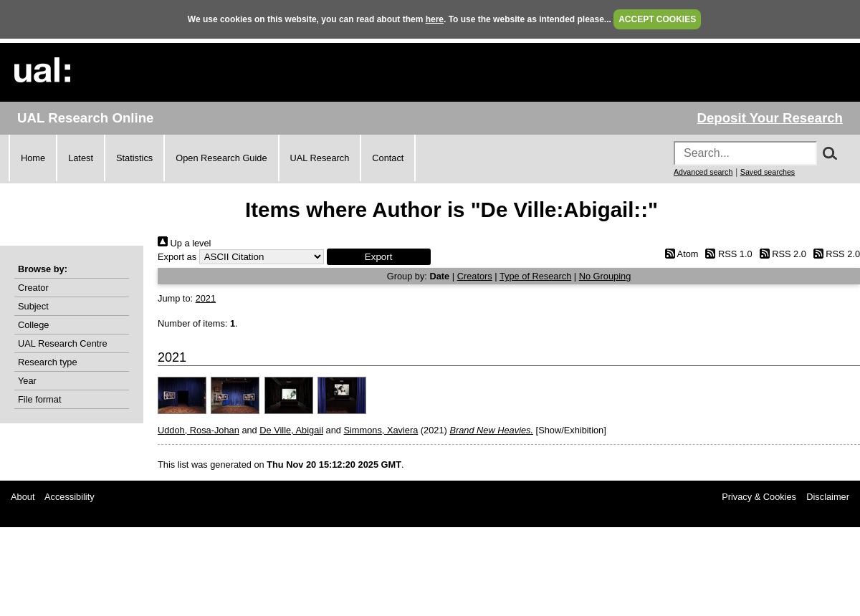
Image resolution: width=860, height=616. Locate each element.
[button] (379, 257)
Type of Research (535, 276)
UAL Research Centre (63, 343)
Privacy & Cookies (759, 497)
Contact (388, 158)
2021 (206, 298)
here (435, 19)
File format (39, 399)
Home (33, 158)
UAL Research (320, 158)
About (23, 497)
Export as (177, 257)
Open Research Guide (221, 158)
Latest (81, 158)
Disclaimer (828, 497)
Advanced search (703, 172)
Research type (48, 362)
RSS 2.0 (780, 254)
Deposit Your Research (770, 118)
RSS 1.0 (727, 254)
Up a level (184, 243)
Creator (33, 288)
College (33, 325)
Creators (475, 276)
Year (27, 381)
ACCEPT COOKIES (657, 19)
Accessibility (70, 497)
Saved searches (768, 172)
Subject (33, 306)
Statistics (134, 158)
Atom (679, 254)
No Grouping (605, 276)
